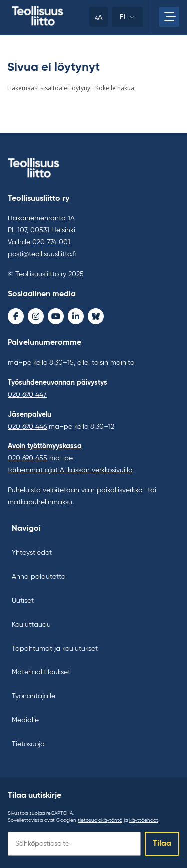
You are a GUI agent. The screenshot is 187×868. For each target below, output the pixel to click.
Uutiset (23, 601)
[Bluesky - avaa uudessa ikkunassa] (96, 316)
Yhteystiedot (32, 553)
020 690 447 (27, 395)
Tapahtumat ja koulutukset (55, 649)
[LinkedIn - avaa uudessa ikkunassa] (76, 316)
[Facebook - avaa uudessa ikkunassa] (16, 316)
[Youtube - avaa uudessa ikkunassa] (56, 316)
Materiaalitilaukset (41, 672)
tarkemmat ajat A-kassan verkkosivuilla (70, 470)
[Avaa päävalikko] (169, 17)
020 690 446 (27, 427)
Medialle (25, 720)
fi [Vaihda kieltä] (127, 20)
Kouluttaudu (31, 625)
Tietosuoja (28, 744)
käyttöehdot (144, 820)
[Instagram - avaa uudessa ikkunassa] (36, 316)
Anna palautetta (39, 577)
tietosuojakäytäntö (100, 820)
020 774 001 (51, 242)
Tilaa (162, 844)
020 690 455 (28, 458)
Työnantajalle (34, 696)
